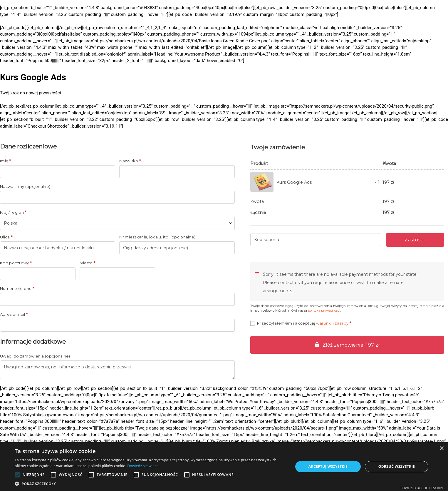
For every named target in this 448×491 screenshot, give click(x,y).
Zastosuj (415, 240)
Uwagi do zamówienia (35, 356)
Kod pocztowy (16, 263)
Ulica (6, 237)
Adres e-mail (14, 314)
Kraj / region (13, 212)
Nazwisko (130, 161)
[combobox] (117, 223)
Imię (5, 161)
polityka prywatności (324, 310)
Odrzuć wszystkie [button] (397, 466)
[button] (150, 484)
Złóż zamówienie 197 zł (351, 345)
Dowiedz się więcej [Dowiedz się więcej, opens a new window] (143, 466)
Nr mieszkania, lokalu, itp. (157, 237)
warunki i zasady (332, 323)
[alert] (224, 467)
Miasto (87, 263)
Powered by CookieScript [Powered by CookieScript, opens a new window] (422, 488)
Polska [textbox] (11, 223)
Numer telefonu (17, 289)
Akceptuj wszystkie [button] (328, 466)
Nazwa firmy (25, 187)
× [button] (441, 449)
